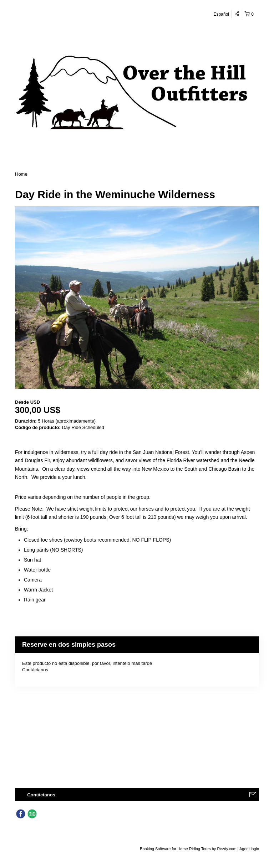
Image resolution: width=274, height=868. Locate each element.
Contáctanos (35, 670)
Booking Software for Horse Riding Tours (176, 849)
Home (21, 174)
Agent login (249, 849)
